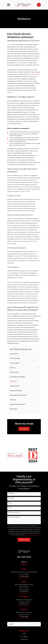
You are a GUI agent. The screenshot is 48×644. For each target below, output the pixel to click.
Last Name (11, 498)
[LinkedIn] (24, 565)
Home (24, 634)
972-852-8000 (24, 576)
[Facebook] (20, 565)
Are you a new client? (14, 512)
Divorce (10, 45)
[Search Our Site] (38, 624)
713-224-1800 (24, 617)
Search (11, 624)
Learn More (24, 429)
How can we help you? (14, 517)
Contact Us (24, 639)
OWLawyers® (35, 74)
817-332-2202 (24, 604)
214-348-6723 (24, 557)
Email (9, 508)
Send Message (24, 540)
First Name (11, 493)
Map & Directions (24, 578)
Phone (10, 503)
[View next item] (25, 466)
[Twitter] (28, 565)
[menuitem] (24, 354)
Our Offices (24, 636)
